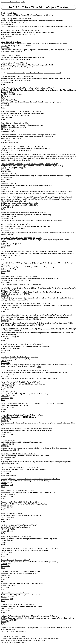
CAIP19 (3, 433)
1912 (11, 207)
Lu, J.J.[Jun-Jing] (70, 329)
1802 (9, 180)
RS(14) (3, 244)
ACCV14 (3, 494)
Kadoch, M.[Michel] (59, 263)
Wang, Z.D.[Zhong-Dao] (9, 403)
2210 (9, 363)
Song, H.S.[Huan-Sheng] (35, 288)
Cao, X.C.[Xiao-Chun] (34, 112)
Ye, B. (15, 42)
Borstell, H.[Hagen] (7, 537)
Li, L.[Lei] (62, 251)
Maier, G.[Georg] (6, 197)
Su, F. (26, 454)
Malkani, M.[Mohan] (47, 88)
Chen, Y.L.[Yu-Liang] (25, 19)
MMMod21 (5, 396)
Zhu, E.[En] (22, 382)
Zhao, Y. (15, 454)
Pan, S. (3, 454)
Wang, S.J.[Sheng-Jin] (57, 403)
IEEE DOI (4, 48)
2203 (11, 388)
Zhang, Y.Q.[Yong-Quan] (35, 344)
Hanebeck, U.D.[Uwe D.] (49, 199)
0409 (11, 599)
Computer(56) (5, 280)
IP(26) (3, 150)
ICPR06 (3, 575)
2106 (11, 398)
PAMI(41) (4, 168)
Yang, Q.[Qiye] (32, 263)
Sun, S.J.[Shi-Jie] (49, 288)
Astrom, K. (11, 560)
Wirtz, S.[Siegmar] (64, 199)
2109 (11, 219)
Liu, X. (29, 146)
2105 (9, 421)
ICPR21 (3, 419)
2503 (8, 309)
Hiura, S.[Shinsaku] (23, 571)
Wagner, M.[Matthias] (32, 197)
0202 (8, 69)
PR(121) (3, 217)
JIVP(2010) (4, 94)
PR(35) (3, 80)
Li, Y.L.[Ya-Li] (45, 403)
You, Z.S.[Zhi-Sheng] (18, 490)
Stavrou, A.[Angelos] (31, 276)
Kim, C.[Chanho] (6, 370)
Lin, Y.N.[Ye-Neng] (7, 251)
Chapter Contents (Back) (9, 13)
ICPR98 (3, 620)
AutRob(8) (4, 59)
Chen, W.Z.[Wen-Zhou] (40, 251)
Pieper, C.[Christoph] (47, 197)
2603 (8, 350)
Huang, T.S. (41, 146)
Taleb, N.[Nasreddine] (24, 135)
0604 (11, 25)
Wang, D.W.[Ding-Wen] (64, 315)
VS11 (2, 552)
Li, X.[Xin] (13, 357)
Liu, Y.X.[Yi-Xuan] (35, 403)
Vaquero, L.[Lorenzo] (8, 213)
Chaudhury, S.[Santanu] (52, 479)
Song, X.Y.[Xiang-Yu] (19, 288)
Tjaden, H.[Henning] (8, 164)
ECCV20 (3, 407)
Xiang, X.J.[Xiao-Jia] (44, 304)
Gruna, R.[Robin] (60, 197)
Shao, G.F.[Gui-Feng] (21, 88)
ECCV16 (3, 188)
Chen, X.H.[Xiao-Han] (29, 315)
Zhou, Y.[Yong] (6, 304)
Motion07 (4, 564)
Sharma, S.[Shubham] (24, 479)
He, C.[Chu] (17, 315)
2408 (9, 296)
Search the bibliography (9, 640)
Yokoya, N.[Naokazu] (23, 616)
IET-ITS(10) (4, 127)
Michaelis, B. (30, 604)
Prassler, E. (4, 55)
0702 (9, 566)
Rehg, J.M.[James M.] (42, 370)
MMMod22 (5, 386)
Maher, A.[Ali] (5, 30)
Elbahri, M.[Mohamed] (8, 135)
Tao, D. (34, 146)
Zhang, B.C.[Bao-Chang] (31, 30)
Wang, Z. (23, 146)
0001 (28, 59)
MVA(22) (4, 115)
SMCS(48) (4, 46)
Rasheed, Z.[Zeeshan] (21, 548)
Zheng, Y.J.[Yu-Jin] (7, 315)
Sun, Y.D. (12, 123)
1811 (11, 36)
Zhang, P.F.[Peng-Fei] (8, 329)
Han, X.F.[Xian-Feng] (61, 288)
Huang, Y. (9, 42)
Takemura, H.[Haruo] (38, 616)
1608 (8, 129)
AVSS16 (3, 471)
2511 (9, 321)
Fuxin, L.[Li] (16, 370)
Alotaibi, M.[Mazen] (27, 370)
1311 (11, 543)
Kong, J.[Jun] (26, 224)
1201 (9, 554)
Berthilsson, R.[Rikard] (22, 560)
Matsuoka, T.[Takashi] (8, 616)
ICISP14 (3, 506)
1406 (11, 508)
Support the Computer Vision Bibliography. (31, 640)
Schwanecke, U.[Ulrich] (23, 164)
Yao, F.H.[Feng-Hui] (7, 88)
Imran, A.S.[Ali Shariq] (33, 467)
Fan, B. (10, 146)
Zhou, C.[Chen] (16, 224)
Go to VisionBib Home (8, 2)
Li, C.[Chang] (33, 329)
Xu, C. (19, 42)
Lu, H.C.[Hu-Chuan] (24, 357)
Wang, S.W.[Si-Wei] (33, 382)
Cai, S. (3, 42)
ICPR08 (3, 104)
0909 (11, 531)
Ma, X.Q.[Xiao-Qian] (15, 331)
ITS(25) (3, 294)
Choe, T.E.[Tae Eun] (7, 548)
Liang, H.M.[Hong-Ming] (19, 263)
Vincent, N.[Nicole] (22, 593)
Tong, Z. (9, 454)
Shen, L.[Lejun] (6, 490)
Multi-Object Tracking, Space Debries (13, 632)
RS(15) (3, 269)
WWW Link (5, 36)
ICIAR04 (3, 597)
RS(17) (3, 308)
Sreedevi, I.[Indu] (38, 479)
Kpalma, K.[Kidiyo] (38, 135)
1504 (11, 496)
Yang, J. (19, 123)
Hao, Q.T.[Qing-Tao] (58, 329)
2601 (8, 339)
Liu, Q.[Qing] (30, 490)
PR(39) (3, 23)
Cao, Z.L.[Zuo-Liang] (20, 112)
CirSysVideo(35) (6, 319)
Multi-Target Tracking (34, 15)
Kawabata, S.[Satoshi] (8, 571)
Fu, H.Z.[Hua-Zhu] (7, 112)
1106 (9, 519)
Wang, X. (4, 146)
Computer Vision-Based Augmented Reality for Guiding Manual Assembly (31, 73)
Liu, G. (12, 440)
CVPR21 (3, 374)
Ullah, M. (4, 467)
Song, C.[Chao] (6, 238)
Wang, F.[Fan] (5, 382)
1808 (9, 48)
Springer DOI (5, 189)
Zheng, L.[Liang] (23, 403)
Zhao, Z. (21, 454)
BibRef (70, 27)
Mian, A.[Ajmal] (13, 290)
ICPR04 (3, 608)
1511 (11, 485)
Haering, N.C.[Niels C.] (50, 548)
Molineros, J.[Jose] (7, 63)
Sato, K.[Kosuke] (35, 571)
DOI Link (4, 69)
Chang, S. (16, 146)
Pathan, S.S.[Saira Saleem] (23, 537)
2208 (9, 230)
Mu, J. (7, 440)
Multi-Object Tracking (19, 15)
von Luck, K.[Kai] (33, 502)
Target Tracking (6, 15)
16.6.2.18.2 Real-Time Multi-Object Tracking (38, 7)
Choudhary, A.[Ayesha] (8, 479)
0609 (9, 577)
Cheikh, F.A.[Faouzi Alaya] (16, 467)
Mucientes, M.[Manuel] (38, 213)
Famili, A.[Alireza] (17, 276)
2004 (9, 446)
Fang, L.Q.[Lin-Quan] (45, 263)
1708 (9, 152)
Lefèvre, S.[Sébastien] (8, 593)
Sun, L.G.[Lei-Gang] (22, 329)
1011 (8, 96)
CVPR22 (3, 361)
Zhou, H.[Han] (32, 304)
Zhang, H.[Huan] (42, 315)
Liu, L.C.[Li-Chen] (6, 288)
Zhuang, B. (32, 454)
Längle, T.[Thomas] (34, 199)
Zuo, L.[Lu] (4, 331)
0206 (11, 82)
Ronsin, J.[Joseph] (51, 135)
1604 (8, 141)
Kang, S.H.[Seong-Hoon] (9, 76)
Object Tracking (48, 15)
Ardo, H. (4, 560)
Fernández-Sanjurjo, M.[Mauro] (11, 429)
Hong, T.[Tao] (5, 263)
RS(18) (3, 337)
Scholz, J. (12, 55)
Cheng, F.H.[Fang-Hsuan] (9, 19)
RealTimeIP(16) (6, 205)
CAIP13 (3, 541)
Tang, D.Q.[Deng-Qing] (19, 304)
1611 (11, 189)
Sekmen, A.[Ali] (34, 88)
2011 (11, 409)
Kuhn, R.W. (22, 604)
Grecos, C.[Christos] (20, 502)
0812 (9, 106)
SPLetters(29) (5, 228)
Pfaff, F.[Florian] (18, 197)
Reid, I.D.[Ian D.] (18, 514)
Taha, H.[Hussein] (17, 30)
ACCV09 (3, 529)
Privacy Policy (21, 2)
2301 (8, 271)
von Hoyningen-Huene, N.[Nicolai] (12, 525)
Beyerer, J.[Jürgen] (20, 201)
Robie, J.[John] (6, 276)
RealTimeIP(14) (6, 34)
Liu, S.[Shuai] (5, 357)
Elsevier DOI (5, 25)
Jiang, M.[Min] (6, 224)
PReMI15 (4, 483)
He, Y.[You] (34, 357)
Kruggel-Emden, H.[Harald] (18, 199)
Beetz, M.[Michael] (31, 525)
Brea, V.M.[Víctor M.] (22, 213)
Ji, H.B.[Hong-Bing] (19, 344)
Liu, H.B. (25, 123)
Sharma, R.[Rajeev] (20, 63)
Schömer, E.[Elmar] (38, 164)
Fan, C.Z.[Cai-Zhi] (17, 238)
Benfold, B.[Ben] (6, 514)
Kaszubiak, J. (5, 604)
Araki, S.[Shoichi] (51, 616)
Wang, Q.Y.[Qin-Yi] (44, 329)
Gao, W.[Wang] (53, 251)
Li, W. (3, 440)
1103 (11, 117)
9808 (9, 622)
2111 (9, 376)
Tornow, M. (14, 604)
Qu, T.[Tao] (52, 315)
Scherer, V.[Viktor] (7, 201)
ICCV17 (3, 178)
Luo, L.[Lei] (14, 382)
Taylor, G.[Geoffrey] (36, 548)
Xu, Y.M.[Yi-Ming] (7, 344)
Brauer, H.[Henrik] (7, 502)
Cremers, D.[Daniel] (51, 164)
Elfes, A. (18, 55)
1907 (9, 170)
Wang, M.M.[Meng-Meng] (32, 238)
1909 (11, 434)
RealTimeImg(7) (6, 67)
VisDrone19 (5, 444)
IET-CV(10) (4, 139)
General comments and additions (12, 638)
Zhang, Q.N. (5, 123)
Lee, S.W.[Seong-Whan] (25, 76)
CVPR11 (3, 517)
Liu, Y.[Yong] (70, 251)
